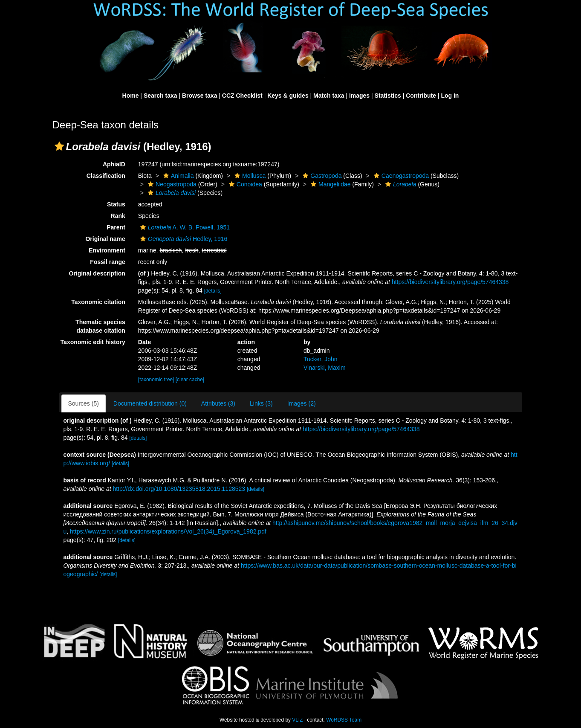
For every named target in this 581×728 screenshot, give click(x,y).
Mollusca (249, 176)
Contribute (421, 96)
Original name (105, 239)
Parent (116, 227)
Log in (450, 96)
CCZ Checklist (242, 96)
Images (359, 96)
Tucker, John (321, 359)
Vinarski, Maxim (325, 368)
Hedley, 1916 (183, 239)
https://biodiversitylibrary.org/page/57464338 (450, 282)
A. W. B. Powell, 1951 (184, 227)
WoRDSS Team (344, 720)
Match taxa (329, 96)
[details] (213, 291)
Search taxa (160, 96)
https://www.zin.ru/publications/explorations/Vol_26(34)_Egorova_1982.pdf (168, 531)
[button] (59, 146)
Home (131, 96)
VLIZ (297, 720)
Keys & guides (288, 96)
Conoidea (244, 184)
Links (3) (261, 403)
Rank (118, 216)
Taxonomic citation (98, 302)
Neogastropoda (171, 184)
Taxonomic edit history (93, 342)
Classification (106, 176)
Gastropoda (321, 176)
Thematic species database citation (100, 326)
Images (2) (302, 403)
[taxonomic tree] (157, 380)
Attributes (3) (218, 403)
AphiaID (114, 164)
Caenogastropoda (400, 176)
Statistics (388, 96)
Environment (107, 250)
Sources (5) (84, 403)
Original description (97, 273)
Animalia (178, 176)
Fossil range (107, 262)
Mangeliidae (330, 184)
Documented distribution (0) (150, 403)
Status (116, 204)
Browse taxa (199, 96)
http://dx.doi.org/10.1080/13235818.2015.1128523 (179, 489)
